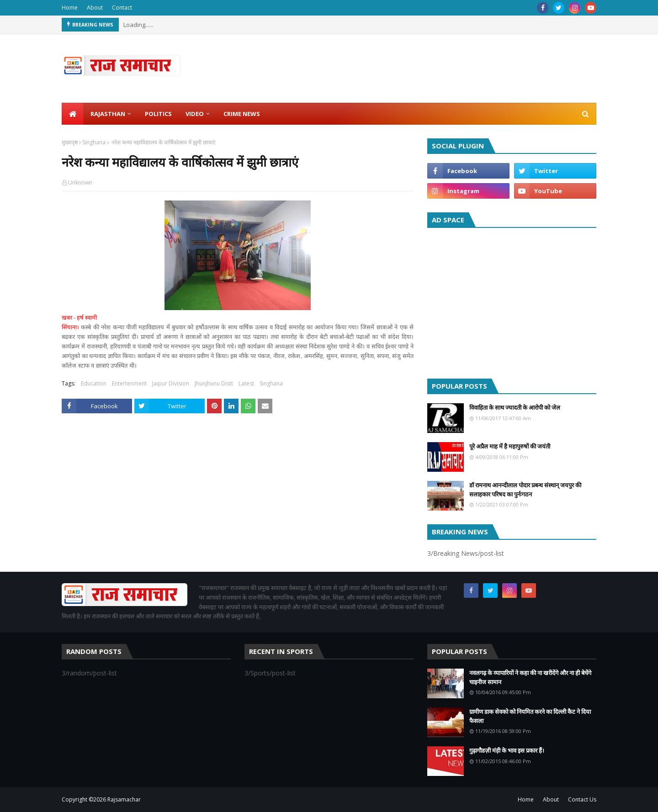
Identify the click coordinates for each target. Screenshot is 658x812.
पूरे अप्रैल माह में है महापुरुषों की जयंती (510, 446)
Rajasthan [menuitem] (108, 114)
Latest (246, 383)
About (95, 8)
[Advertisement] (512, 301)
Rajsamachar (124, 799)
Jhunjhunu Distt (214, 383)
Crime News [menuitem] (242, 114)
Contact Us (582, 799)
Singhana (94, 142)
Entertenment (129, 383)
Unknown (80, 182)
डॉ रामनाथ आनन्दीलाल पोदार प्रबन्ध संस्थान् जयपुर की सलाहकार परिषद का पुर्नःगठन (525, 490)
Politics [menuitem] (158, 114)
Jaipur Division (171, 383)
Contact (122, 8)
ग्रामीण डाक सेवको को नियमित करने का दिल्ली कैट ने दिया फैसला (530, 716)
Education (94, 383)
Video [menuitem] (195, 114)
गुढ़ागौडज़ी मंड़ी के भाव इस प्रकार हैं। (507, 750)
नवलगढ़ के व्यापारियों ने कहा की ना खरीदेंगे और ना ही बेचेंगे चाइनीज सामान (530, 677)
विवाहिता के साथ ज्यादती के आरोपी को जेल (515, 407)
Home (70, 8)
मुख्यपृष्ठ (70, 142)
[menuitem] (73, 114)
